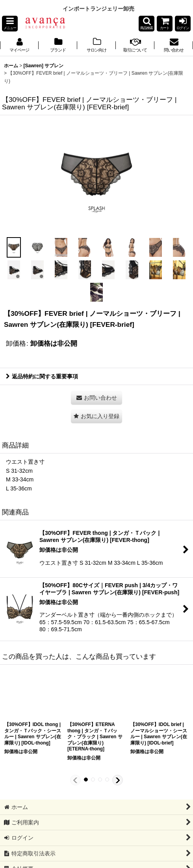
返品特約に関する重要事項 (42, 376)
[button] (10, 24)
